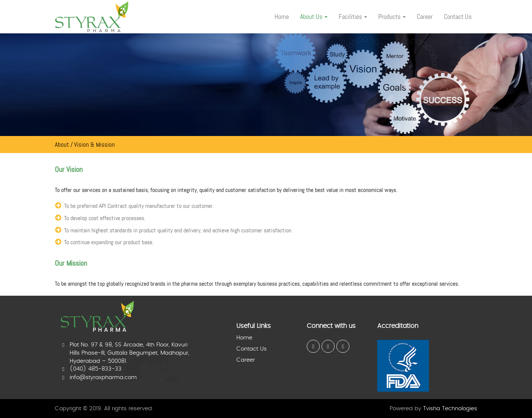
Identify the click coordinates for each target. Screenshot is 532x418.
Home (244, 338)
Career (246, 360)
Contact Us (252, 349)
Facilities (353, 17)
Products (392, 17)
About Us (314, 17)
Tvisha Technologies (450, 409)
